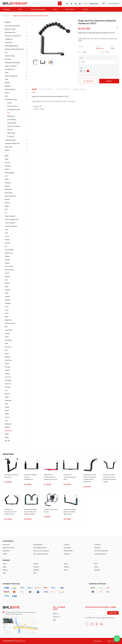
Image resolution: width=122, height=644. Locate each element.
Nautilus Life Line (10, 323)
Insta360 (7, 300)
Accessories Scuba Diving (12, 26)
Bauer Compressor (10, 196)
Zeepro (7, 437)
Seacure (7, 394)
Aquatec (7, 186)
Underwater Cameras (11, 99)
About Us (85, 9)
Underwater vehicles (100, 554)
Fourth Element (9, 270)
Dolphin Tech (9, 253)
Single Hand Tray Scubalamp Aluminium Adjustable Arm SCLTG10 (50, 477)
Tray (8, 113)
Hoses (7, 73)
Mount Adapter (12, 123)
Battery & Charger (10, 29)
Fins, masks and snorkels (41, 554)
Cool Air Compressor (11, 226)
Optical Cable (11, 133)
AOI (6, 176)
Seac (6, 390)
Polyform (8, 357)
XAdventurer (9, 431)
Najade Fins (8, 320)
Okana (7, 337)
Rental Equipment (10, 89)
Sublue (7, 414)
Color (82, 58)
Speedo (7, 407)
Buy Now (109, 81)
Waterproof (8, 424)
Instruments (67, 548)
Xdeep (7, 434)
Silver (6, 404)
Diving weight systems (40, 548)
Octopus (7, 333)
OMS (6, 343)
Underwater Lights (10, 140)
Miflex (7, 317)
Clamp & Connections (14, 126)
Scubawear (98, 545)
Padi (6, 350)
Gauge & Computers (11, 66)
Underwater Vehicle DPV (12, 143)
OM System (8, 340)
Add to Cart (89, 81)
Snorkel (7, 93)
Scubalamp (8, 380)
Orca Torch (8, 347)
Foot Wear (8, 59)
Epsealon (7, 260)
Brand (20, 9)
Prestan (7, 364)
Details (34, 89)
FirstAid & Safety (10, 56)
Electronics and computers (41, 551)
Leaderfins (8, 303)
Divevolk (7, 243)
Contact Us (56, 617)
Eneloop (7, 256)
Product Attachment (63, 89)
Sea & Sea (8, 384)
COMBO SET (9, 39)
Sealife (7, 397)
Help (54, 620)
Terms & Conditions (113, 641)
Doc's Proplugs (9, 250)
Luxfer (7, 307)
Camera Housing (12, 106)
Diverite (7, 240)
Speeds (7, 410)
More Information (46, 89)
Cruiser (7, 236)
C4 (6, 213)
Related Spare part (80, 89)
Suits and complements (101, 551)
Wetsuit (7, 150)
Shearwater (8, 400)
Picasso (66, 570)
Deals (55, 9)
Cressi (7, 230)
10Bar (7, 159)
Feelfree (7, 263)
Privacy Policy (98, 641)
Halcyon (7, 283)
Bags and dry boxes (9, 548)
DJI (6, 246)
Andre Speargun (10, 173)
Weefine (7, 427)
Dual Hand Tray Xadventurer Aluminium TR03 (70, 477)
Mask (6, 79)
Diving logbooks (38, 545)
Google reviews (94, 3)
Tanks (6, 96)
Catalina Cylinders (10, 216)
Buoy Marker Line (10, 32)
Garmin (7, 273)
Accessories (11, 136)
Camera (9, 103)
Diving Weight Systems (12, 46)
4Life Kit (7, 163)
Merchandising (68, 551)
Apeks (7, 179)
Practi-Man (8, 360)
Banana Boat (9, 193)
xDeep (66, 564)
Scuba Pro (8, 377)
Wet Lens (10, 130)
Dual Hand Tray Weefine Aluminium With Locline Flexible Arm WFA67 (30, 512)
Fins (6, 53)
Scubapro (36, 567)
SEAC (96, 564)
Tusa (6, 421)
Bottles (5, 554)
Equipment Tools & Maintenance (14, 49)
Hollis (6, 286)
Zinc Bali (7, 441)
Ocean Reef (8, 330)
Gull (6, 280)
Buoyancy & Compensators (13, 36)
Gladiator (8, 276)
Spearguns (97, 548)
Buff (6, 209)
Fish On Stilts (9, 266)
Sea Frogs (8, 387)
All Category (6, 9)
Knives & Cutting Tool (11, 76)
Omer (5, 573)
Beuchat (7, 203)
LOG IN (114, 4)
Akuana (7, 169)
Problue (7, 370)
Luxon (7, 310)
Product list (6, 16)
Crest (6, 233)
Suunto (7, 417)
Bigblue (7, 206)
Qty (81, 68)
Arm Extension (12, 120)
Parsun (7, 353)
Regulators (8, 86)
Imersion (7, 297)
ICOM (7, 293)
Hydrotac (8, 290)
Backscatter (8, 189)
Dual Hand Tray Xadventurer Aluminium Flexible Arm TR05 (11, 512)
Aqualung (8, 183)
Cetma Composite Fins (11, 219)
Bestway (7, 199)
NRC (6, 327)
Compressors (9, 42)
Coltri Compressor (10, 223)
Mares (7, 313)
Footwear (67, 545)
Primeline (8, 367)
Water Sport (8, 147)
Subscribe (113, 613)
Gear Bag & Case (10, 69)
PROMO (7, 83)
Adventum (8, 166)
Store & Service (70, 9)
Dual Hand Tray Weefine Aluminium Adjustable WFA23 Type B (70, 512)
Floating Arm (11, 116)
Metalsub (36, 570)
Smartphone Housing (13, 109)
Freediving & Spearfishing (38, 9)
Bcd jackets (6, 551)
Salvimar (7, 374)
